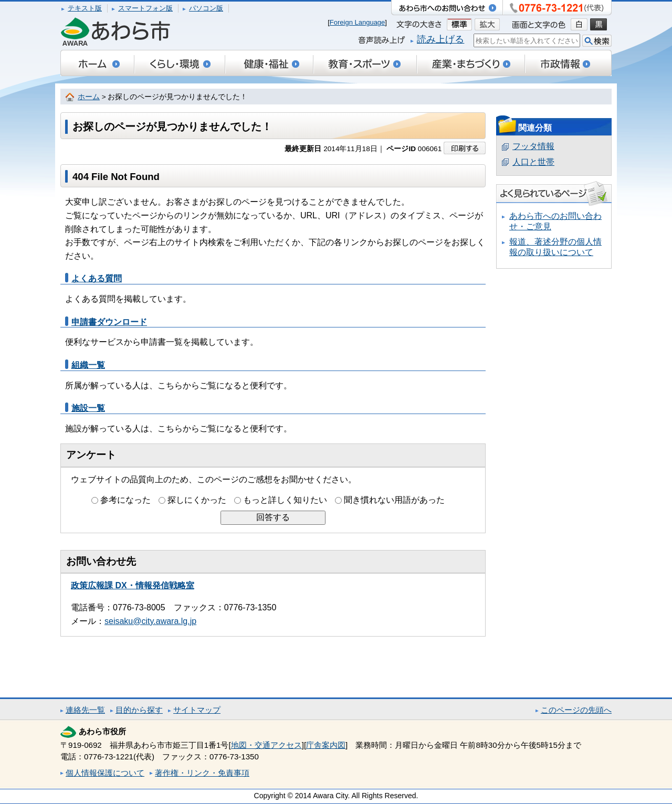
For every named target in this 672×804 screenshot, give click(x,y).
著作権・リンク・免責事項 (202, 773)
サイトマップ (197, 710)
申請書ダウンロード (109, 322)
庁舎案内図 (326, 745)
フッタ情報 (533, 146)
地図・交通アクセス (266, 745)
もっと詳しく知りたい (285, 500)
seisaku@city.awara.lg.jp (150, 621)
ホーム (89, 97)
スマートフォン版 (145, 8)
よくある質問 (97, 278)
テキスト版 (85, 8)
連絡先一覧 (85, 710)
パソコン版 (206, 8)
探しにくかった (197, 500)
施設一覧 (88, 408)
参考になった (125, 500)
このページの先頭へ (576, 710)
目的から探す (139, 710)
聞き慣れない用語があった (394, 500)
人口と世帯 (533, 162)
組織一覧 (88, 365)
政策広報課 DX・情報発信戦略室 (133, 585)
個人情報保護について (105, 773)
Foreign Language (358, 22)
